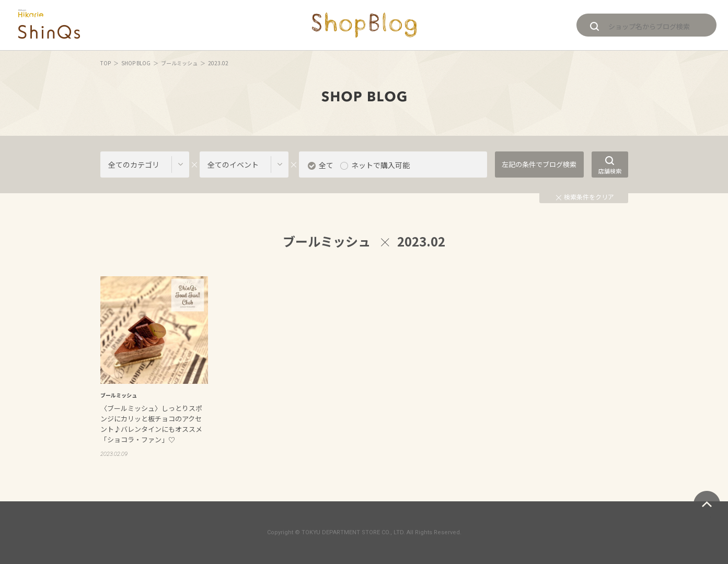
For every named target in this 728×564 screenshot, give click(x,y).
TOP (106, 63)
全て (326, 165)
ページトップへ (707, 504)
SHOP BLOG (136, 63)
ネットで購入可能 (380, 165)
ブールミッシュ (179, 63)
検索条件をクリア (585, 197)
